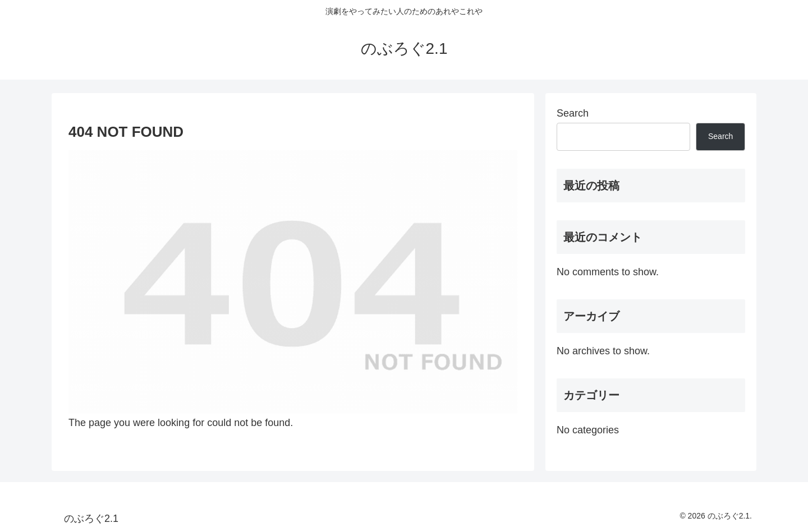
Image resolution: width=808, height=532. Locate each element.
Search (573, 113)
